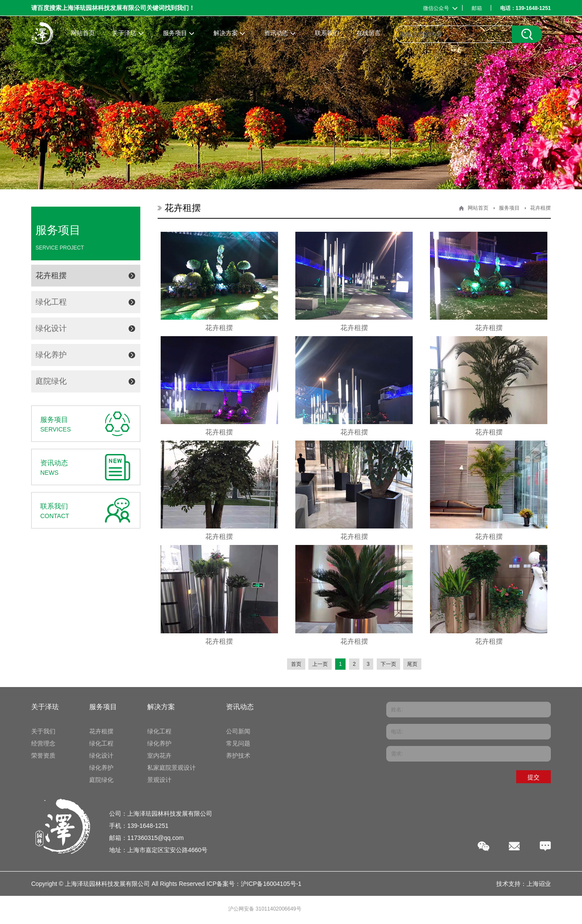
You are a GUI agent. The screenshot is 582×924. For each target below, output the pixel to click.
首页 (296, 664)
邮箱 (477, 8)
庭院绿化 (51, 381)
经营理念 (43, 743)
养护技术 (238, 755)
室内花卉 (159, 755)
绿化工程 (51, 302)
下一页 (388, 664)
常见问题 (238, 743)
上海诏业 (539, 884)
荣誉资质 (43, 755)
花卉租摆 (51, 276)
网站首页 (478, 208)
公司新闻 (238, 731)
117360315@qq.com (155, 838)
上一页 (320, 664)
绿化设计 (51, 328)
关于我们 (43, 731)
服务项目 (509, 208)
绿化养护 (51, 355)
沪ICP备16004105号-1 (271, 884)
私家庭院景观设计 (171, 768)
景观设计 (159, 780)
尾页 (412, 664)
